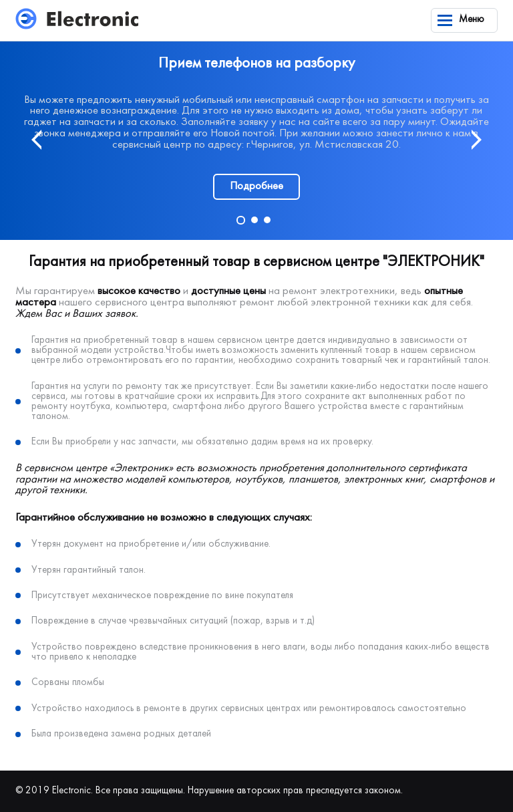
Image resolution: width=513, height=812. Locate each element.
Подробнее (256, 186)
